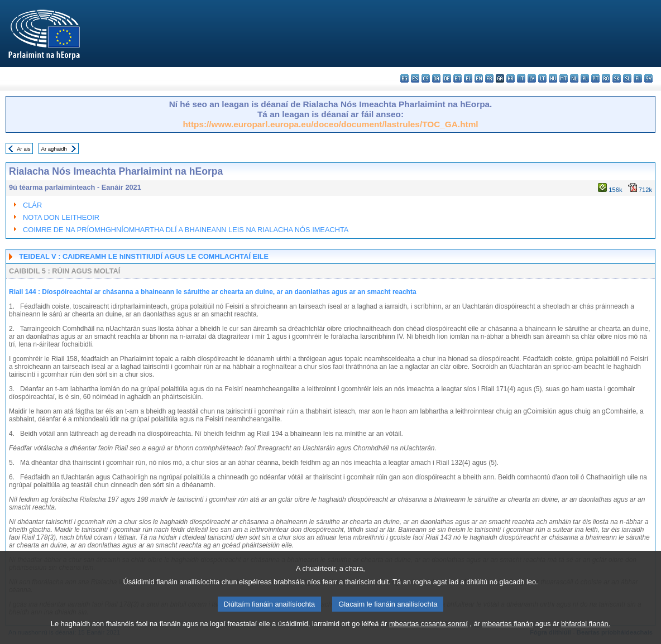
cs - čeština (426, 78)
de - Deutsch (447, 78)
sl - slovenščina (627, 78)
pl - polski (585, 78)
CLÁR (32, 205)
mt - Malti (564, 78)
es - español (415, 78)
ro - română (606, 78)
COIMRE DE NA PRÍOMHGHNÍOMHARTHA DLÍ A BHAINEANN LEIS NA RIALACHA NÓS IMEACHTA (186, 230)
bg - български (404, 78)
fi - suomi (638, 78)
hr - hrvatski (511, 78)
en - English (479, 78)
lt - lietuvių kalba (542, 78)
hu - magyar (553, 78)
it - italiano (521, 78)
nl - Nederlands (574, 78)
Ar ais (24, 149)
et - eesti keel (458, 78)
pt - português (595, 78)
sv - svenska (648, 78)
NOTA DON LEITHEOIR (61, 217)
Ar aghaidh (54, 149)
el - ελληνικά (468, 78)
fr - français (489, 78)
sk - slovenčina (617, 78)
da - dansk (436, 78)
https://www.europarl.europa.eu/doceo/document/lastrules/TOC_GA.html (330, 124)
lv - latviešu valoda (532, 78)
